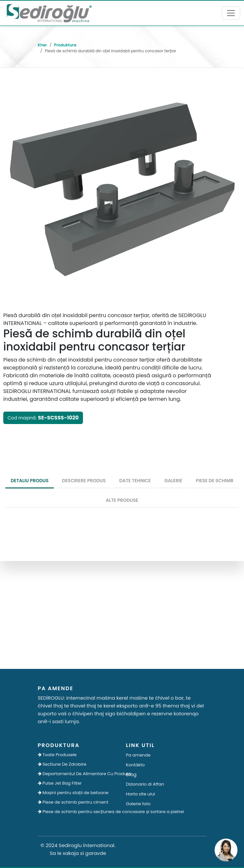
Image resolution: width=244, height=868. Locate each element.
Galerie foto (138, 804)
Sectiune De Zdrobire (62, 764)
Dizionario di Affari (145, 784)
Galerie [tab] (173, 481)
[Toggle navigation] (231, 13)
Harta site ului (141, 794)
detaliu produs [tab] (30, 481)
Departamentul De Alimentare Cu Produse (78, 774)
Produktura (65, 45)
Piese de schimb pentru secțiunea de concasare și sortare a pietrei (78, 812)
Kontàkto (136, 765)
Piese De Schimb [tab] (215, 481)
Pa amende (138, 755)
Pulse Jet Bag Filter (60, 783)
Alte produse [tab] (122, 500)
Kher (42, 45)
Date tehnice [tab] (135, 481)
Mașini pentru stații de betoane (73, 793)
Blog (131, 774)
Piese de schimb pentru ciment (73, 802)
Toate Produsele (57, 755)
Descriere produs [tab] (84, 481)
